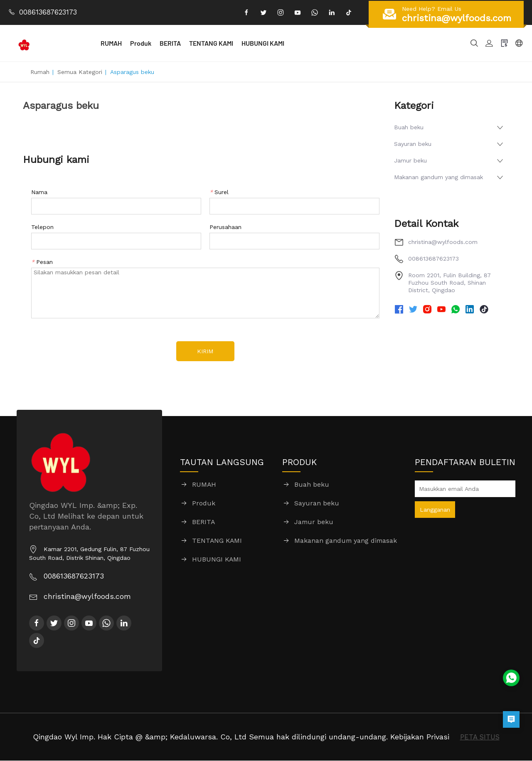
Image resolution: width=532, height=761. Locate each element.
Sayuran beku (413, 144)
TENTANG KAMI (232, 43)
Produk (161, 43)
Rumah (40, 72)
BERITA (191, 43)
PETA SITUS (480, 737)
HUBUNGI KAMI (284, 43)
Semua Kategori (80, 72)
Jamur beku (410, 160)
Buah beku (409, 127)
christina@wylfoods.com (443, 242)
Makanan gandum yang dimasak (438, 177)
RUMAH (132, 43)
